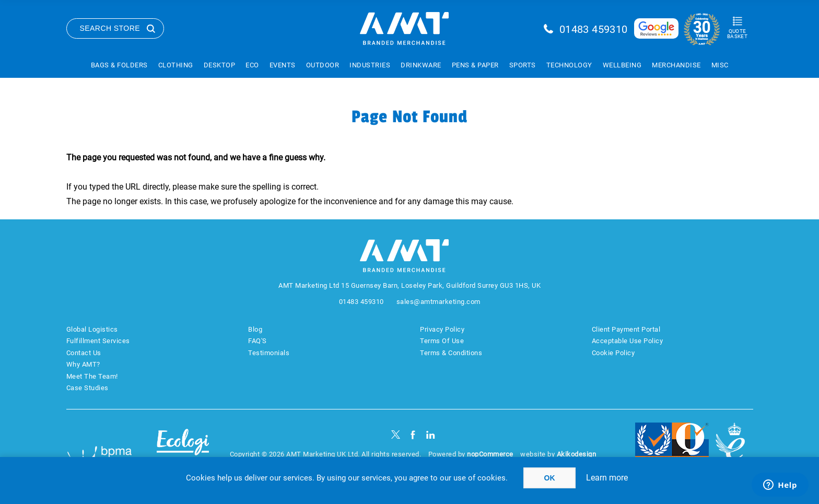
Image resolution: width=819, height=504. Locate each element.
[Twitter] (396, 435)
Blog (255, 329)
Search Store (110, 28)
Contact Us (84, 353)
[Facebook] (413, 435)
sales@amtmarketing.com (438, 302)
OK (550, 478)
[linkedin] (431, 435)
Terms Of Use (442, 341)
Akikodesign (577, 454)
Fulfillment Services (98, 341)
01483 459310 (594, 29)
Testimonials (269, 353)
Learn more (607, 478)
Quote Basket (737, 34)
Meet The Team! (92, 376)
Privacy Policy (442, 329)
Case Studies (87, 388)
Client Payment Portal (626, 329)
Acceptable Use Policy (628, 341)
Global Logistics (92, 329)
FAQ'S (258, 341)
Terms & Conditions (451, 353)
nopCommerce (490, 454)
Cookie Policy (613, 353)
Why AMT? (83, 364)
